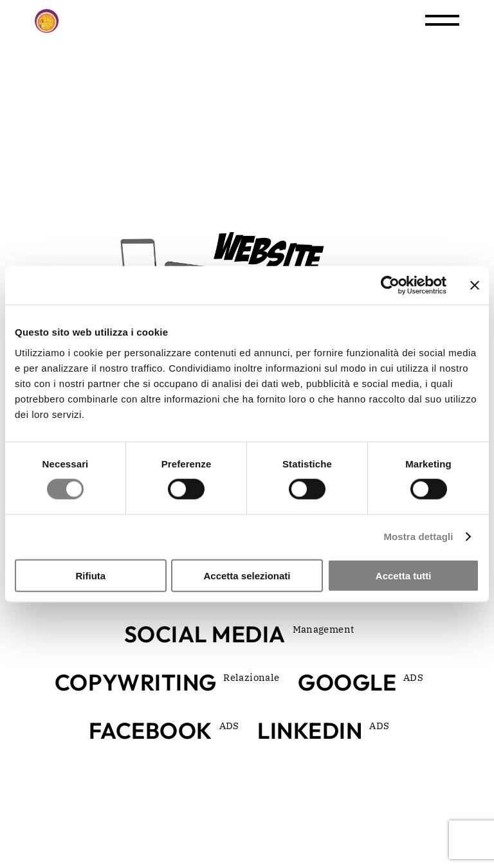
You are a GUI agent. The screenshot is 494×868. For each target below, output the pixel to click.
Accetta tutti (404, 575)
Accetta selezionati (247, 575)
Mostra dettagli (418, 537)
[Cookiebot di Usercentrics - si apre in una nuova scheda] (390, 285)
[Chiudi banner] (475, 285)
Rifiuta (90, 575)
